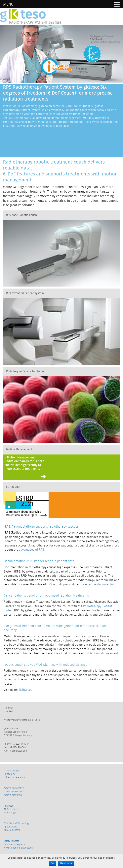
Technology (10, 812)
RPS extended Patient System (25, 293)
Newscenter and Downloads (18, 848)
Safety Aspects (11, 841)
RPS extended (11, 809)
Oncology (10, 774)
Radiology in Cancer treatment (25, 371)
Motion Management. (104, 653)
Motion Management (19, 449)
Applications (10, 827)
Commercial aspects (14, 844)
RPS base (9, 806)
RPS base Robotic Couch (21, 215)
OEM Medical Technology (17, 823)
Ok (52, 863)
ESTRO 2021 (13, 487)
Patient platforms (13, 795)
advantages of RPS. (32, 550)
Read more (66, 863)
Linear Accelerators (15, 777)
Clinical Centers (12, 830)
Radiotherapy (12, 771)
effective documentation (101, 584)
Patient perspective (14, 788)
